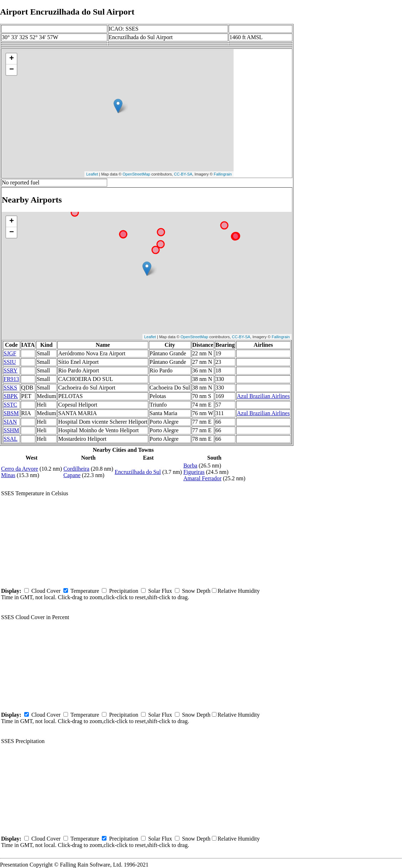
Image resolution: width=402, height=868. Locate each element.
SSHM (11, 430)
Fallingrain (223, 174)
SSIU (10, 362)
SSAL (11, 439)
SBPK (11, 396)
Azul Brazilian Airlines (263, 396)
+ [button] (12, 59)
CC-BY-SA (183, 174)
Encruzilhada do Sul (138, 472)
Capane (72, 475)
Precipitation (124, 591)
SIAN (10, 422)
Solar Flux (160, 591)
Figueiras (194, 472)
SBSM (11, 413)
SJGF (10, 353)
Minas (8, 475)
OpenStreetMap (136, 174)
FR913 (11, 379)
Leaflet (92, 174)
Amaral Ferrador (202, 478)
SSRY (11, 370)
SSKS (10, 388)
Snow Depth (196, 591)
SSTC (10, 405)
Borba (190, 466)
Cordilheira (76, 469)
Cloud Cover (46, 591)
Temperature (85, 591)
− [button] (12, 70)
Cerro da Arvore (20, 469)
